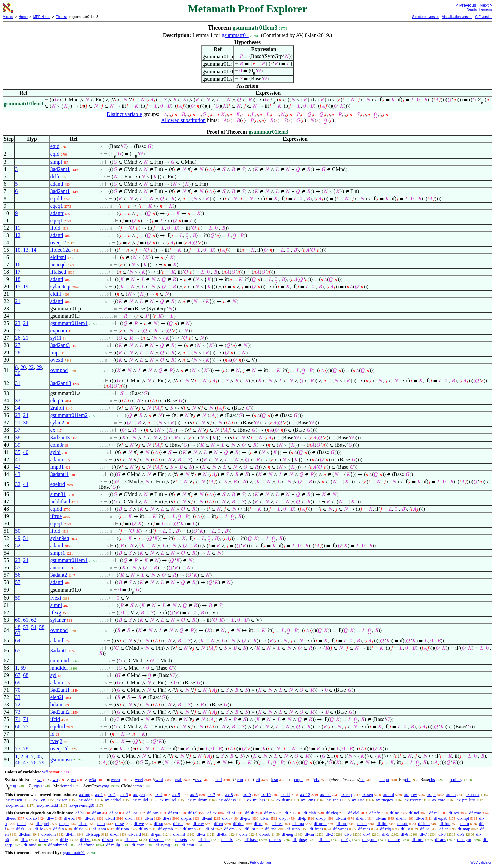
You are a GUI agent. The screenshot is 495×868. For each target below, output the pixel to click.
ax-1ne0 (334, 800)
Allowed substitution (183, 120)
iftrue (56, 516)
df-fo (39, 829)
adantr (57, 213)
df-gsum (369, 839)
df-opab (441, 818)
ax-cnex (472, 794)
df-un (130, 818)
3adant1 (59, 650)
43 (18, 474)
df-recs (364, 829)
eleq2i (57, 401)
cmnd (67, 786)
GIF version (484, 17)
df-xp (158, 823)
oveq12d (60, 748)
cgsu (38, 786)
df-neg (288, 834)
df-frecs (316, 829)
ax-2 (112, 794)
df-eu (289, 813)
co (362, 779)
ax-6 (194, 794)
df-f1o (59, 829)
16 (18, 265)
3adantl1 (60, 474)
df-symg (163, 845)
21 (18, 301)
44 (26, 484)
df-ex (212, 813)
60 (18, 620)
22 (31, 367)
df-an (97, 813)
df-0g (346, 839)
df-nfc (375, 813)
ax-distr (283, 800)
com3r (57, 445)
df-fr (101, 823)
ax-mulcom (198, 800)
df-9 (461, 834)
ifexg (56, 612)
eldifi (56, 294)
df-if (226, 818)
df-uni (341, 818)
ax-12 (305, 794)
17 (18, 272)
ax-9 (247, 794)
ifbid (55, 228)
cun (240, 779)
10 (18, 250)
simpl (56, 162)
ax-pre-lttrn (16, 805)
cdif (219, 779)
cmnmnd (60, 660)
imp (55, 353)
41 (18, 459)
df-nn (309, 834)
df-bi (80, 813)
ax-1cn (39, 800)
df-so (83, 823)
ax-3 (124, 794)
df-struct (156, 839)
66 (18, 726)
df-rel (178, 823)
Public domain (260, 862)
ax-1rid (358, 800)
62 (34, 620)
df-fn (465, 823)
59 (18, 598)
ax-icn (62, 800)
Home (23, 17)
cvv (199, 779)
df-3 (348, 834)
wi (40, 779)
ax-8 (229, 794)
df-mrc (417, 839)
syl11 (56, 338)
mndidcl (59, 668)
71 (18, 719)
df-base (251, 839)
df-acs (440, 839)
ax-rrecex (413, 800)
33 (18, 401)
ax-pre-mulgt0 (82, 805)
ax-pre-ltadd (47, 805)
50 (18, 531)
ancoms (59, 567)
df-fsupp (93, 834)
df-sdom (49, 834)
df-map (464, 829)
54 (34, 627)
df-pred (320, 823)
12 (18, 235)
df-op (321, 818)
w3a (92, 779)
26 (18, 338)
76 (34, 762)
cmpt (298, 779)
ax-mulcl (140, 800)
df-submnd (57, 845)
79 (42, 762)
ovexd (57, 360)
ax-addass (227, 800)
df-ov (144, 829)
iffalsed (58, 272)
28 (18, 353)
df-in (149, 818)
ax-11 (285, 794)
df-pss (187, 818)
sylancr (58, 620)
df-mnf (179, 834)
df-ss (167, 818)
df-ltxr (222, 834)
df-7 (423, 834)
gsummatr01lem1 (69, 323)
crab (179, 779)
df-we (139, 823)
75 (26, 726)
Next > (486, 5)
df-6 (405, 834)
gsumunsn (61, 759)
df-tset (324, 839)
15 (18, 287)
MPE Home (42, 17)
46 (18, 762)
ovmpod (59, 370)
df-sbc (70, 818)
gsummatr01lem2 (69, 415)
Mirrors (8, 17)
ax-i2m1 (308, 800)
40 (26, 452)
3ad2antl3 (61, 383)
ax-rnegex (385, 800)
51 (26, 538)
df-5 (386, 834)
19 (26, 287)
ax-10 (266, 794)
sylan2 (57, 423)
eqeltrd (58, 484)
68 (26, 675)
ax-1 (99, 794)
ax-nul (388, 794)
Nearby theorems (479, 10)
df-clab (310, 813)
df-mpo (189, 829)
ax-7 (212, 794)
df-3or (132, 813)
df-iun (381, 818)
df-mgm (464, 839)
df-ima (298, 823)
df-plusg (300, 839)
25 (18, 331)
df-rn (258, 823)
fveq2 (56, 741)
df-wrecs (340, 829)
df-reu (11, 818)
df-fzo (85, 839)
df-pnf (157, 834)
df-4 (367, 834)
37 (18, 430)
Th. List (62, 17)
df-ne (394, 813)
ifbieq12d (61, 250)
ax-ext (325, 794)
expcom (59, 331)
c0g (13, 786)
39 (18, 445)
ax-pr (431, 794)
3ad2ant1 (60, 169)
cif (258, 779)
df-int (361, 818)
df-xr (201, 834)
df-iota (424, 823)
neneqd (58, 265)
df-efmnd (86, 845)
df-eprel (43, 823)
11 (18, 228)
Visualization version (457, 17)
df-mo (269, 813)
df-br (420, 818)
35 (18, 452)
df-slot (204, 839)
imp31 (57, 467)
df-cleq (332, 813)
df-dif (110, 818)
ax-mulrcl (168, 800)
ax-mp (85, 794)
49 (18, 538)
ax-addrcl (113, 800)
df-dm (238, 823)
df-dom (25, 834)
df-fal (193, 813)
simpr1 (58, 553)
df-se (120, 823)
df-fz (64, 839)
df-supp (293, 829)
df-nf (231, 813)
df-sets (181, 839)
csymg (104, 786)
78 (26, 748)
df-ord (342, 823)
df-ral (434, 813)
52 (18, 545)
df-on (362, 823)
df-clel (354, 813)
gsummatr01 (235, 35)
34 (18, 408)
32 (18, 484)
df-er (443, 829)
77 (18, 748)
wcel (139, 779)
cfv (317, 779)
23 (18, 323)
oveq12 (58, 243)
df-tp (302, 818)
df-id (22, 823)
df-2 (329, 834)
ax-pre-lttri (466, 800)
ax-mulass (256, 800)
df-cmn (188, 845)
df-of (210, 829)
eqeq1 (57, 206)
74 (26, 719)
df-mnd (30, 845)
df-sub (265, 834)
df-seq (108, 839)
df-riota (123, 829)
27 (18, 345)
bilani (56, 704)
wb (55, 779)
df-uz (44, 839)
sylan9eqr (61, 287)
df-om (229, 829)
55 (18, 567)
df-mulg (113, 845)
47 (26, 762)
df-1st (250, 829)
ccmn (137, 786)
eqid (55, 146)
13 (26, 250)
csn (275, 779)
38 (18, 437)
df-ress (275, 839)
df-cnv (198, 823)
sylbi (56, 452)
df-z (24, 839)
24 (26, 323)
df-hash (131, 839)
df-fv (78, 829)
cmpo (384, 779)
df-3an (153, 813)
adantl (57, 184)
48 (18, 627)
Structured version (425, 17)
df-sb (250, 813)
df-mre (394, 839)
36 (26, 423)
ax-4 (159, 794)
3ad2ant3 (60, 345)
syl (54, 675)
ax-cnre (439, 800)
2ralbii (57, 408)
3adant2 (59, 575)
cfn (408, 779)
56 (18, 575)
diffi (55, 177)
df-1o (405, 829)
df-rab (32, 818)
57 (18, 582)
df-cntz (138, 845)
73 (18, 712)
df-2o (425, 829)
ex (53, 430)
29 (39, 367)
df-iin (401, 818)
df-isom (99, 829)
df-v (50, 818)
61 (26, 620)
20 (23, 367)
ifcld (55, 719)
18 (18, 279)
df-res (277, 823)
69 (18, 682)
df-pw (245, 818)
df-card (135, 834)
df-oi (114, 834)
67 (18, 675)
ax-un (451, 794)
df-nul (207, 818)
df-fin (71, 834)
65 (18, 650)
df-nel (414, 813)
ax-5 (176, 794)
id (52, 734)
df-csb (90, 818)
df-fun (445, 823)
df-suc (403, 823)
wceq (115, 779)
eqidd (56, 199)
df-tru (173, 813)
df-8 (442, 834)
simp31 (58, 494)
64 (18, 640)
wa (73, 779)
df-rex (454, 813)
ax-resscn (14, 800)
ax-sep (367, 794)
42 (18, 467)
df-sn (265, 818)
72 (18, 704)
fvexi (56, 598)
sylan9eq (60, 538)
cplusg (457, 779)
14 (34, 250)
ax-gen (139, 794)
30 (18, 373)
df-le (244, 834)
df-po (64, 823)
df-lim (382, 823)
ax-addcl (86, 800)
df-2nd (271, 829)
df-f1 (20, 829)
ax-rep (346, 794)
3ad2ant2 (60, 712)
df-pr (284, 818)
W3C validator (481, 862)
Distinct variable (124, 114)
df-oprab (166, 829)
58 (42, 627)
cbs (432, 779)
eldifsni (58, 257)
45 (39, 756)
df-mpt (463, 818)
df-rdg (385, 829)
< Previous (466, 5)
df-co (219, 823)
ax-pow (410, 794)
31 (18, 383)
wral (159, 779)
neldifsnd (60, 501)
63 (18, 633)
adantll (58, 640)
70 (18, 690)
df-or (114, 813)
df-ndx (227, 839)
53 (26, 627)
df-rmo (475, 813)
